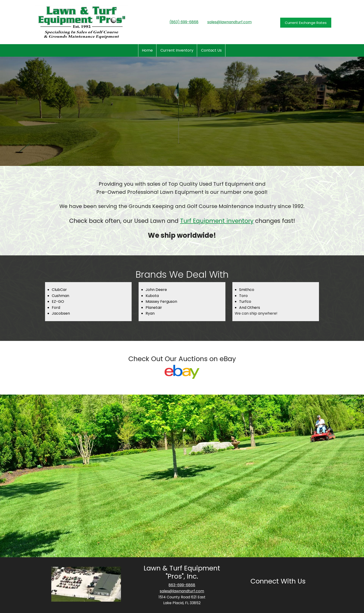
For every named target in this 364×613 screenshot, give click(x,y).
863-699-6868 (182, 585)
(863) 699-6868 (184, 22)
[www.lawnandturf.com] (81, 22)
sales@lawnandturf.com (229, 22)
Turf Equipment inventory (217, 221)
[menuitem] (147, 50)
